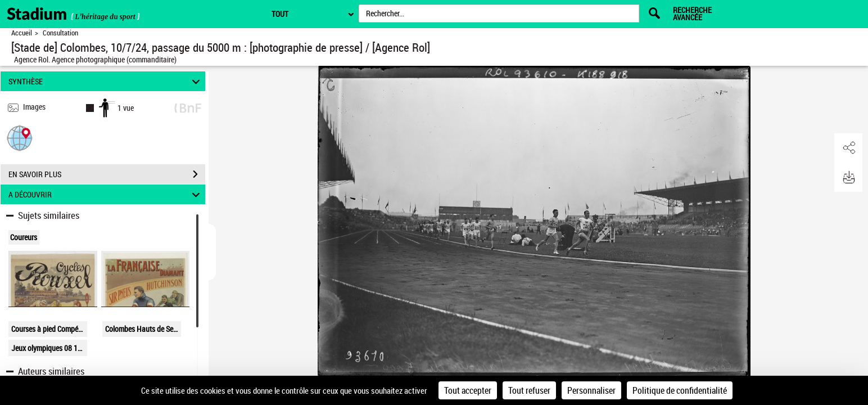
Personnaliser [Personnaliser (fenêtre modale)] (591, 390)
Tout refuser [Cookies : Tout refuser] (529, 390)
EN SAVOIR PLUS (107, 174)
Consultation (60, 33)
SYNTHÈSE (106, 81)
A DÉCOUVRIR (106, 194)
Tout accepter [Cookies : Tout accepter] (468, 390)
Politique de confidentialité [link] (680, 390)
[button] (20, 138)
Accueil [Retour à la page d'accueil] (22, 33)
